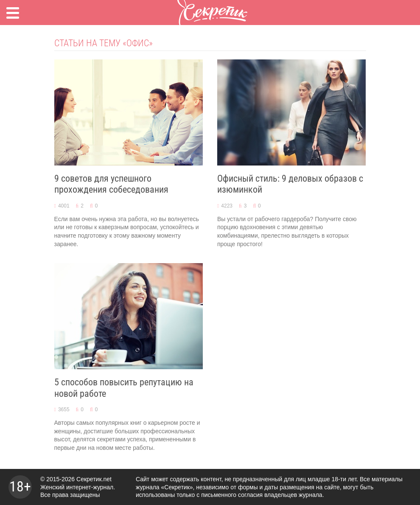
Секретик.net (94, 479)
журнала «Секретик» (164, 487)
